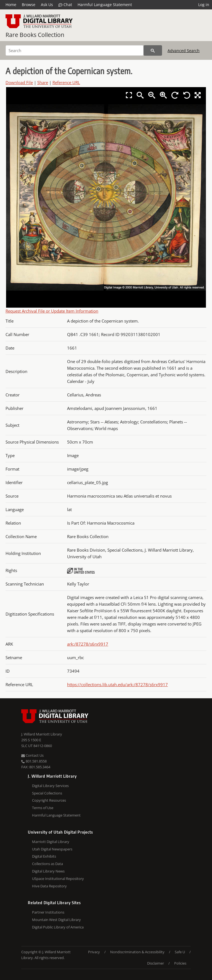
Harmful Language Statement (105, 5)
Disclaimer (156, 963)
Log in (204, 5)
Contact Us (32, 755)
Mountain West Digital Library (56, 920)
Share (43, 82)
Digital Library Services (50, 786)
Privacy (94, 952)
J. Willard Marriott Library (42, 734)
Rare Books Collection (35, 35)
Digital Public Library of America (58, 927)
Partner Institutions (48, 912)
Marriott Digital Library (51, 842)
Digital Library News (48, 871)
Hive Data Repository (49, 886)
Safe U (180, 952)
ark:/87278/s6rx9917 (88, 644)
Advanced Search (184, 51)
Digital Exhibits (44, 856)
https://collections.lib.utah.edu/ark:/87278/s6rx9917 (117, 684)
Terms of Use (43, 808)
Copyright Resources (49, 800)
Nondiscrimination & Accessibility (137, 952)
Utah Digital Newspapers (52, 849)
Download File (19, 82)
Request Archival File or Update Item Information (52, 311)
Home (11, 5)
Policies (180, 963)
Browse (29, 5)
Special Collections (47, 793)
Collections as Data (47, 864)
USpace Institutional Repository (58, 879)
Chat (65, 5)
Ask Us (47, 5)
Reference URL (66, 82)
